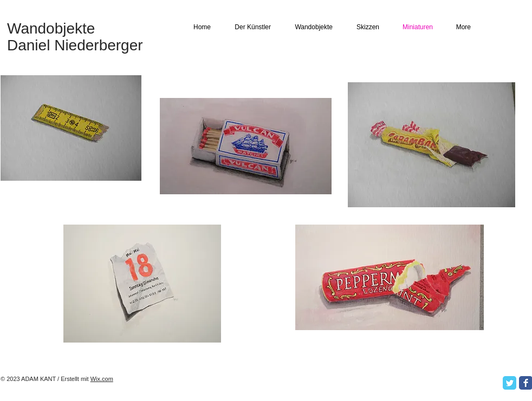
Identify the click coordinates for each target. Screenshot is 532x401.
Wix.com (102, 379)
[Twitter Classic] (510, 383)
